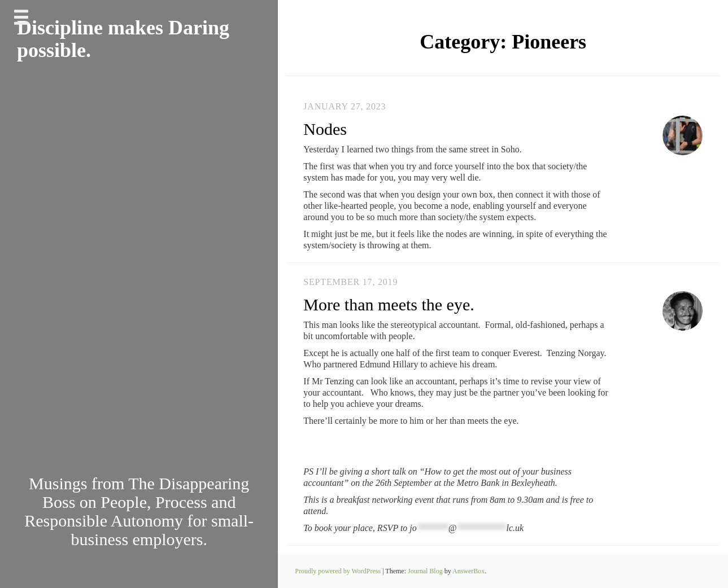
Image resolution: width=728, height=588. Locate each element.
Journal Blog (426, 571)
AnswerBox (468, 571)
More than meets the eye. (389, 304)
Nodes (325, 129)
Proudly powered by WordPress (339, 571)
